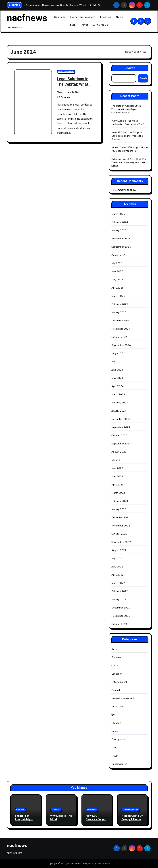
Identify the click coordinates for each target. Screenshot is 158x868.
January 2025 (119, 312)
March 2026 (118, 214)
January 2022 (119, 600)
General (116, 690)
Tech (73, 25)
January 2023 (119, 509)
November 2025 (121, 239)
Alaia (59, 92)
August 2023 (119, 452)
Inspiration (117, 707)
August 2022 (119, 550)
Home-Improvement (83, 17)
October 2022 (119, 534)
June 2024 (117, 370)
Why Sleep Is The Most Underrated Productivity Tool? (128, 123)
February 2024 (120, 403)
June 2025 (117, 271)
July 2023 (117, 460)
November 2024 (121, 329)
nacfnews (27, 18)
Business (60, 17)
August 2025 (119, 255)
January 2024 (119, 411)
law (113, 715)
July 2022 (117, 558)
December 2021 (121, 608)
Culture (115, 666)
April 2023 (117, 485)
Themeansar (104, 864)
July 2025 (117, 263)
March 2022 (118, 583)
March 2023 (118, 493)
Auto (114, 649)
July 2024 (117, 362)
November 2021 (121, 616)
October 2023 (119, 435)
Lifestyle (106, 17)
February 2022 (120, 591)
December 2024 (121, 321)
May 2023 (117, 476)
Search (130, 68)
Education (117, 674)
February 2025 (120, 304)
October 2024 (119, 337)
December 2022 (121, 517)
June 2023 (117, 468)
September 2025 (121, 247)
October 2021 (119, 624)
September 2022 (121, 542)
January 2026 (119, 230)
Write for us (100, 25)
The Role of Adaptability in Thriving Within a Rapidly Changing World (126, 109)
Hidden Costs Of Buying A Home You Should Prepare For (130, 149)
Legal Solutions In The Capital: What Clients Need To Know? (74, 87)
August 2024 (119, 353)
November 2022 (121, 526)
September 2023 (121, 444)
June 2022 (117, 567)
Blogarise (88, 864)
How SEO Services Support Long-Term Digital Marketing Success (127, 136)
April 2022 (117, 575)
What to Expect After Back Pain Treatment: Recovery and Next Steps (129, 163)
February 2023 (120, 501)
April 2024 (117, 386)
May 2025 (117, 280)
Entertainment (119, 682)
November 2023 (121, 427)
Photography (118, 739)
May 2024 (117, 378)
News (120, 17)
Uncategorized (66, 72)
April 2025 (117, 288)
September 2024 (121, 345)
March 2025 (118, 296)
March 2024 (118, 394)
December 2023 (121, 419)
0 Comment (65, 97)
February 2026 (120, 222)
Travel (84, 25)
